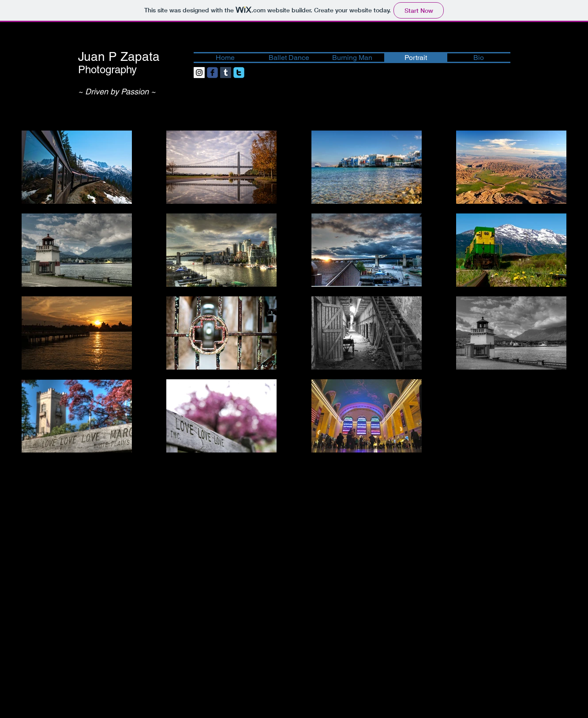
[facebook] (212, 73)
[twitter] (239, 73)
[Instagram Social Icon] (199, 73)
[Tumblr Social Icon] (226, 73)
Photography (107, 69)
